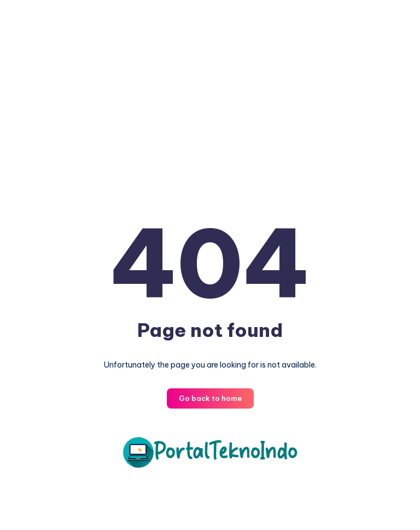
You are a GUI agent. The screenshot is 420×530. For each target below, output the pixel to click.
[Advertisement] (210, 104)
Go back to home (210, 398)
